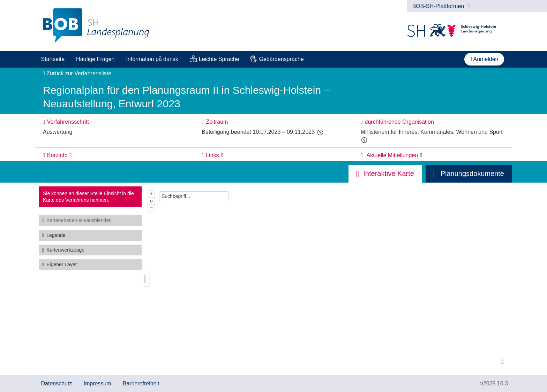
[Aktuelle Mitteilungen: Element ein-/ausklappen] (421, 155)
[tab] (469, 174)
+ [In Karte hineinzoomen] (151, 194)
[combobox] (194, 196)
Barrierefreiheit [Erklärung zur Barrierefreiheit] (141, 383)
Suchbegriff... (176, 196)
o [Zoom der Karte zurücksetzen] (151, 201)
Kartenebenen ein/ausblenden (79, 220)
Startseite (53, 59)
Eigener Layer (62, 264)
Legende (56, 235)
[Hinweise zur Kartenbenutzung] (503, 362)
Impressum (97, 383)
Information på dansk (152, 59)
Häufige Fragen (95, 59)
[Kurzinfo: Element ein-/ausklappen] (71, 155)
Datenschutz (57, 383)
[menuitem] (53, 59)
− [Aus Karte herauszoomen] (151, 208)
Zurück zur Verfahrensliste (77, 73)
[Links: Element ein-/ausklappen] (222, 155)
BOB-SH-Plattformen (441, 6)
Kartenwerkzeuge (65, 250)
